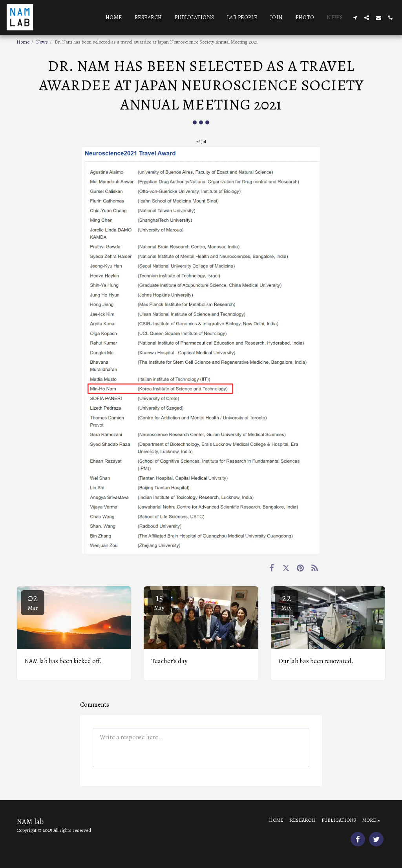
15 (159, 601)
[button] (355, 18)
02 (33, 601)
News (42, 42)
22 (287, 601)
